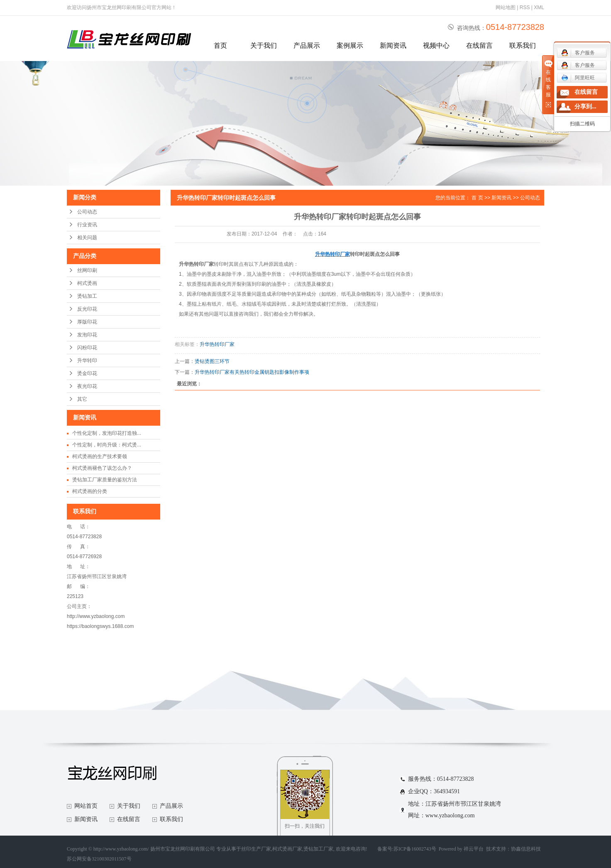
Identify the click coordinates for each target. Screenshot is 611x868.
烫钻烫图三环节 (212, 361)
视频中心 (436, 45)
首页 (220, 45)
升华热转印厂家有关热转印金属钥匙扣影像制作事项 (252, 372)
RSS (525, 7)
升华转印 (87, 360)
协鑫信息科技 (526, 849)
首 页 (477, 198)
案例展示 (350, 45)
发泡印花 (87, 335)
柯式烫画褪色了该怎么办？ (102, 468)
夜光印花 (87, 386)
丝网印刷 (87, 270)
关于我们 (264, 45)
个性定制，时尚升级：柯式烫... (107, 445)
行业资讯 (87, 225)
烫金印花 (87, 373)
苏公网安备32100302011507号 (99, 859)
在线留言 (479, 45)
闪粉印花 (87, 348)
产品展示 (307, 45)
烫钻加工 (87, 296)
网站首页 (86, 806)
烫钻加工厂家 (318, 849)
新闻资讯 (393, 45)
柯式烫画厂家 (287, 849)
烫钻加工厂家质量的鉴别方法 (105, 480)
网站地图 (506, 7)
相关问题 (87, 238)
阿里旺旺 (578, 78)
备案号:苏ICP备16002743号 (407, 849)
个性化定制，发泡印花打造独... (107, 433)
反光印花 (87, 309)
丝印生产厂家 (256, 849)
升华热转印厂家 (217, 344)
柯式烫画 (87, 283)
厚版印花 (87, 322)
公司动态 (87, 212)
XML (539, 7)
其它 (82, 399)
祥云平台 (474, 849)
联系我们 (523, 45)
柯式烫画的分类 (90, 491)
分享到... (585, 107)
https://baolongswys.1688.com (100, 626)
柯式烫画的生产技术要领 (100, 456)
